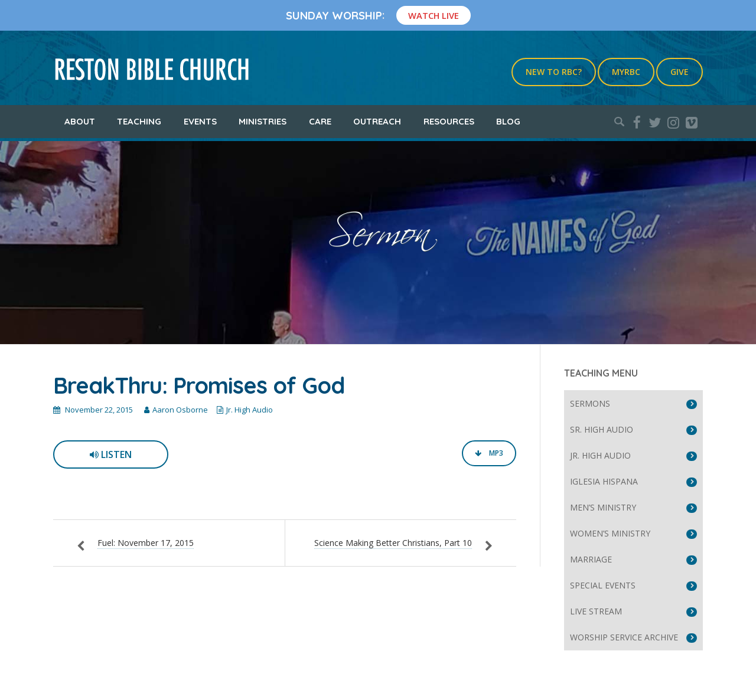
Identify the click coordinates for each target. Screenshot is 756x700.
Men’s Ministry (603, 507)
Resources (449, 121)
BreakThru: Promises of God (199, 385)
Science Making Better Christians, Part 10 (393, 543)
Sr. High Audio (602, 429)
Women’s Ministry (610, 533)
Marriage (591, 559)
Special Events (603, 585)
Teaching (139, 121)
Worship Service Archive (624, 637)
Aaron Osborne (180, 410)
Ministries (263, 121)
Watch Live (434, 15)
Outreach (377, 121)
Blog (508, 121)
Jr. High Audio (250, 410)
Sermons (590, 403)
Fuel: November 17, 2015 (146, 543)
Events (200, 121)
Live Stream (596, 611)
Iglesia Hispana (604, 481)
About (80, 121)
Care (320, 121)
